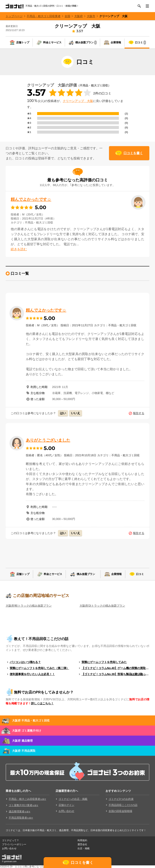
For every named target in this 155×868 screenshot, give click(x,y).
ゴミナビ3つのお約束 (121, 799)
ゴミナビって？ (10, 840)
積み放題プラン (86, 43)
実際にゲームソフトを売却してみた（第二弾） (39, 668)
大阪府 (79, 16)
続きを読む (19, 249)
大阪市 (91, 16)
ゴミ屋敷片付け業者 (24, 805)
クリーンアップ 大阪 (113, 16)
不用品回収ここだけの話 (123, 805)
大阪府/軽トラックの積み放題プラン (29, 606)
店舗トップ (23, 42)
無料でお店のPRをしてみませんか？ (44, 692)
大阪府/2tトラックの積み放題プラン (102, 606)
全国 (67, 16)
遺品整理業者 (20, 811)
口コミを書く (133, 153)
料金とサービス (52, 42)
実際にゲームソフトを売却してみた (104, 662)
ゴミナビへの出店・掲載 (73, 799)
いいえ (76, 413)
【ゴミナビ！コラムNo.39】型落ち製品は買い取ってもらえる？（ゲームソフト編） (115, 674)
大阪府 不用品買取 (24, 751)
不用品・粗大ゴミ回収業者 (44, 16)
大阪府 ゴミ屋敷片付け (27, 731)
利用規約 (82, 840)
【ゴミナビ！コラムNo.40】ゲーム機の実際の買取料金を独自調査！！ (115, 668)
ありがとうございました (48, 440)
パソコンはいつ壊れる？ (25, 662)
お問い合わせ (66, 811)
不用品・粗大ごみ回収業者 (27, 799)
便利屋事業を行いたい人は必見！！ (32, 674)
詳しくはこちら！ (42, 703)
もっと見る (137, 674)
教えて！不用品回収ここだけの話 (41, 639)
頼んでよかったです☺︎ (31, 199)
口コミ (140, 43)
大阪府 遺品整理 (22, 741)
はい (63, 413)
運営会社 (82, 844)
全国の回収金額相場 (120, 811)
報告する (139, 413)
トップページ (14, 16)
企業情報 (116, 42)
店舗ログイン (66, 805)
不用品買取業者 (21, 818)
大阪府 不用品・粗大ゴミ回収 (31, 720)
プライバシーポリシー (14, 844)
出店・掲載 (84, 848)
